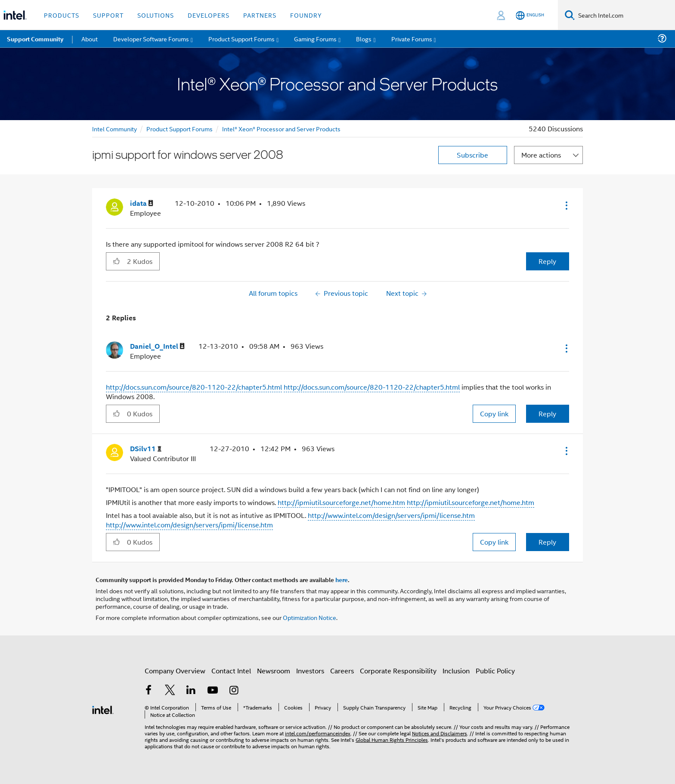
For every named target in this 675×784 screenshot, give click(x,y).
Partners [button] (260, 15)
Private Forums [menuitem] (412, 39)
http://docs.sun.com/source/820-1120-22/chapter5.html (194, 387)
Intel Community (115, 129)
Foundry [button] (306, 15)
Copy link (494, 414)
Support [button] (108, 15)
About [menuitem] (90, 39)
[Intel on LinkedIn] (191, 691)
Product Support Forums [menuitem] (242, 39)
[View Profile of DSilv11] (146, 449)
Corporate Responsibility (398, 671)
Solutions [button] (156, 15)
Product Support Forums (180, 129)
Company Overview (175, 671)
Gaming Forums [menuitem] (315, 39)
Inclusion (456, 671)
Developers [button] (209, 15)
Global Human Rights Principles (392, 739)
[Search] (570, 15)
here (342, 579)
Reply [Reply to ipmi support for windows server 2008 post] (547, 261)
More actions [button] (541, 155)
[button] (566, 205)
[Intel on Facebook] (149, 691)
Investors (310, 671)
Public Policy (495, 671)
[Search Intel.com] (625, 15)
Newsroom (274, 671)
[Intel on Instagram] (234, 691)
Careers (342, 671)
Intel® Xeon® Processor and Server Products (281, 129)
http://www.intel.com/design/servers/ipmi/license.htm (391, 515)
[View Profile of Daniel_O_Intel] (157, 346)
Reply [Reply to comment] (547, 414)
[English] (530, 15)
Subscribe (472, 155)
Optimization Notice (310, 617)
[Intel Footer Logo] (103, 709)
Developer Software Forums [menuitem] (151, 39)
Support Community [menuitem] (35, 39)
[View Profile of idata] (142, 203)
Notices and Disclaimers (440, 733)
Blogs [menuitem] (364, 39)
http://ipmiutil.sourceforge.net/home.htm (341, 502)
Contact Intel (231, 671)
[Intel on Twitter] (170, 691)
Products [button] (62, 15)
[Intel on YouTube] (213, 691)
